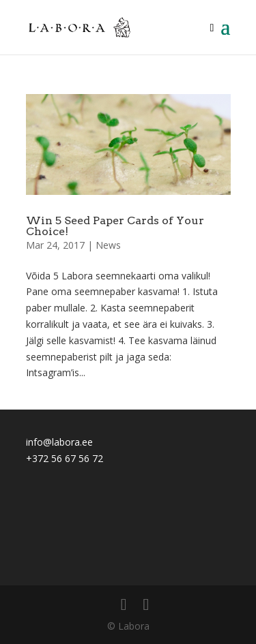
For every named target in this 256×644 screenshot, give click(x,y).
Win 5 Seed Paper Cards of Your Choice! (115, 226)
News (108, 245)
